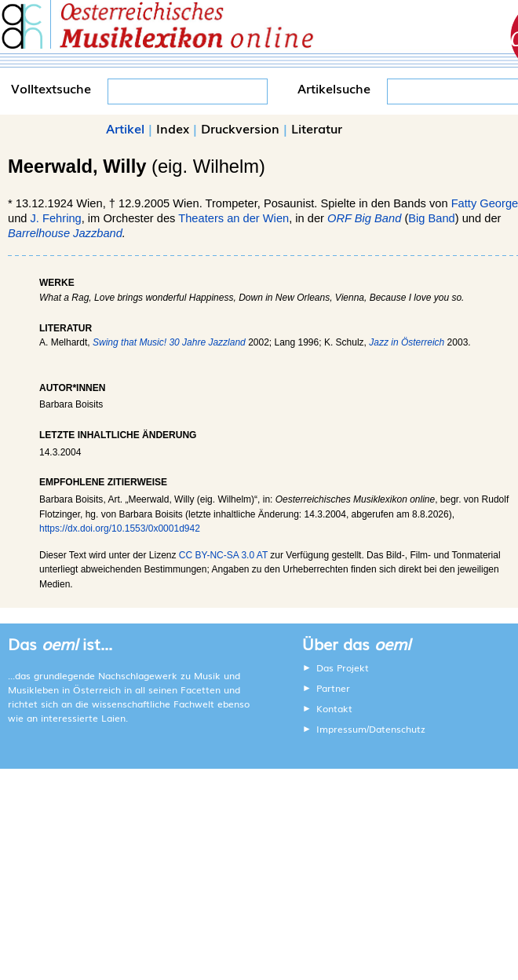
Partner (333, 688)
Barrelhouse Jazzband (65, 233)
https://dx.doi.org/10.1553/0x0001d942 (120, 528)
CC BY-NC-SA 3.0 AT (223, 555)
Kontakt (334, 708)
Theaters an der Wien (233, 218)
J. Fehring (56, 218)
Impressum (341, 729)
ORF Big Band (364, 218)
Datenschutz (397, 729)
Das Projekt (343, 667)
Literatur (317, 128)
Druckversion (240, 128)
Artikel (125, 128)
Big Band (431, 218)
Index (173, 128)
